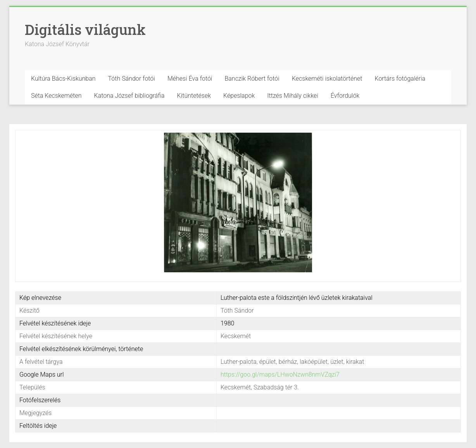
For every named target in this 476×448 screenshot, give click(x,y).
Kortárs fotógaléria (400, 79)
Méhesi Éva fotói (190, 79)
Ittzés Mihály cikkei (293, 96)
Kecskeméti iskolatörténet (327, 79)
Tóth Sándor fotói (132, 79)
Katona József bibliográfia (129, 96)
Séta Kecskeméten (56, 96)
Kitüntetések (194, 96)
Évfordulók (345, 96)
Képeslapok (239, 96)
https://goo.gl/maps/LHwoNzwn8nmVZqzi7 (280, 374)
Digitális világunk (85, 29)
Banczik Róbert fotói (252, 79)
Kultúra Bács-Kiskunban (63, 79)
